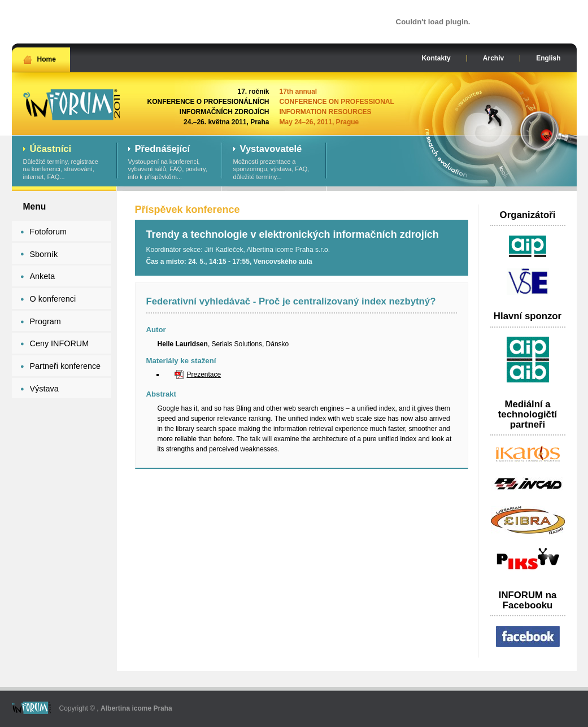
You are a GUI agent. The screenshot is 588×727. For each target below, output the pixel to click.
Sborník (44, 254)
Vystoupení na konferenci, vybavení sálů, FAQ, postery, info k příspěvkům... (169, 163)
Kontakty (436, 58)
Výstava (44, 389)
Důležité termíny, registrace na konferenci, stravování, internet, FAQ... (64, 163)
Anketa (43, 276)
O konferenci (53, 299)
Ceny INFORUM (60, 343)
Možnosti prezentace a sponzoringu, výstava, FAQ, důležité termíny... (274, 163)
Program (45, 321)
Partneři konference (66, 366)
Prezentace (204, 375)
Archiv (493, 58)
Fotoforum (49, 232)
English (548, 58)
